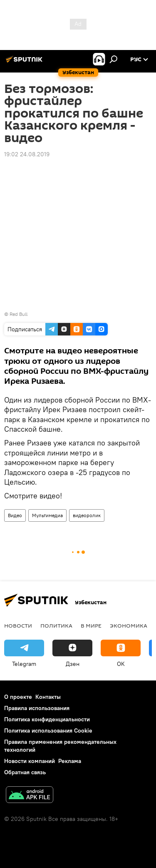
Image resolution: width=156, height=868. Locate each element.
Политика (56, 625)
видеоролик (87, 515)
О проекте (18, 697)
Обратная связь (25, 772)
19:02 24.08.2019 (27, 154)
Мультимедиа (47, 515)
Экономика (129, 625)
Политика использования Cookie (48, 730)
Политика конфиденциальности (47, 719)
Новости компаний (30, 761)
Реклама (70, 761)
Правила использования (37, 708)
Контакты (48, 697)
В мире (91, 625)
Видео (15, 515)
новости (18, 625)
